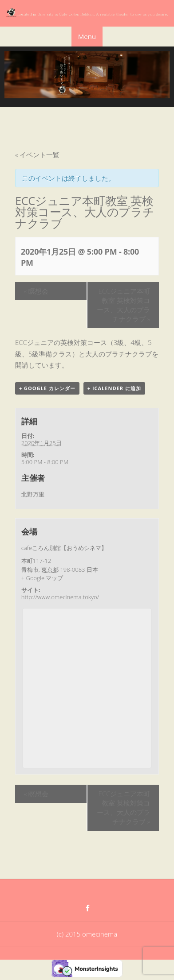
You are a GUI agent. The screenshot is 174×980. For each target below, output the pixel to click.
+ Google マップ (42, 578)
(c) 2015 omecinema (87, 934)
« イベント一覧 (37, 155)
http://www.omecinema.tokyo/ (60, 597)
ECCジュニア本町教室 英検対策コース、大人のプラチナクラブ (123, 305)
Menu (87, 36)
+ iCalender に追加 (114, 388)
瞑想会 (36, 291)
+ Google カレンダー (47, 388)
